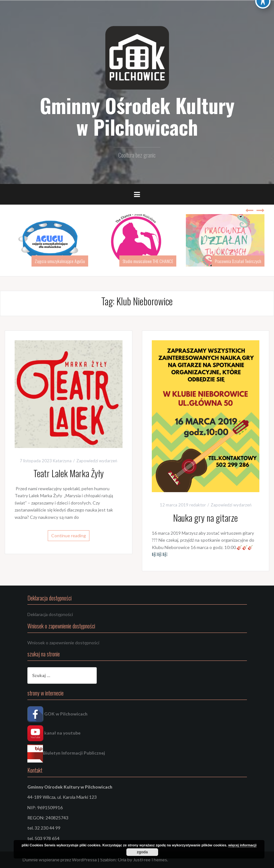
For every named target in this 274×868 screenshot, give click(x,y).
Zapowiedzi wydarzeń (97, 461)
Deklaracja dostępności (50, 614)
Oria (122, 860)
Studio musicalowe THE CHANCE (148, 261)
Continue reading (69, 536)
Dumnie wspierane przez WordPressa (60, 860)
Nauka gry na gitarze (205, 518)
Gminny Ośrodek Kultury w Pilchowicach (137, 116)
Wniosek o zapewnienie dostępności (63, 643)
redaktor (198, 505)
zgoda (142, 852)
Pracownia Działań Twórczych (238, 261)
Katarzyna (62, 461)
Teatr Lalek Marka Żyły (69, 473)
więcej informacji (242, 845)
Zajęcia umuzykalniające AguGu (60, 261)
